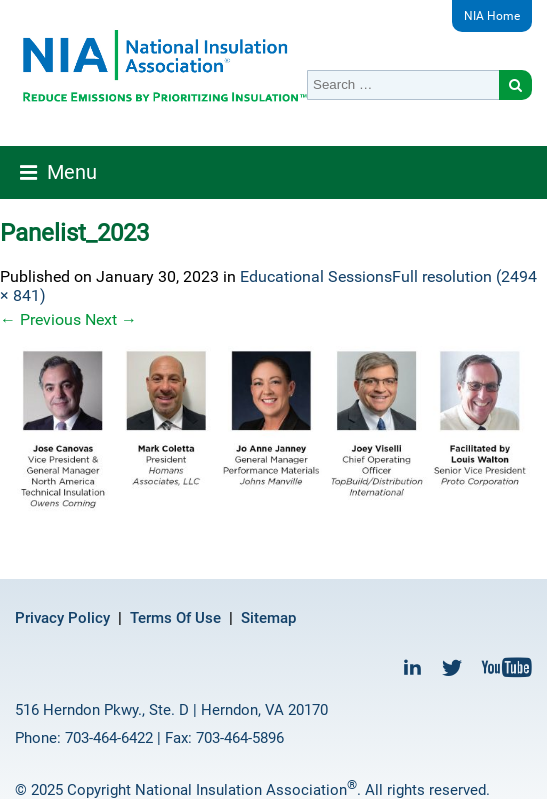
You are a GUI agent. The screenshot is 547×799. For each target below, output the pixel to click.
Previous (40, 319)
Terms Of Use (175, 618)
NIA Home (492, 16)
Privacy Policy (62, 618)
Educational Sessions (316, 276)
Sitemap (268, 618)
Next (111, 319)
